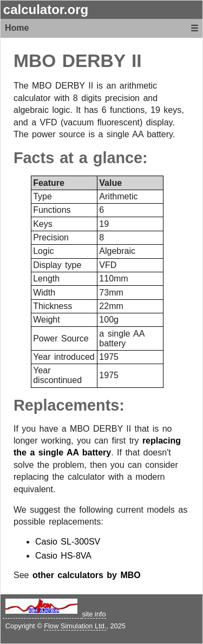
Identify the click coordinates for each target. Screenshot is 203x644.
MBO (35, 61)
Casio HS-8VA (63, 556)
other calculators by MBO (87, 575)
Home (17, 28)
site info (94, 614)
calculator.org (46, 9)
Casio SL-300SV (68, 542)
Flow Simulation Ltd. (75, 626)
